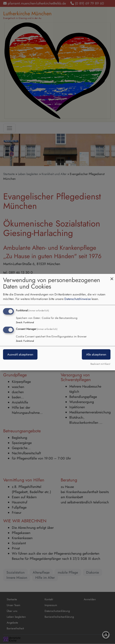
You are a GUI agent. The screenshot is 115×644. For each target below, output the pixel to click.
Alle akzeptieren (96, 354)
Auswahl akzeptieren (20, 354)
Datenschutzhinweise (78, 299)
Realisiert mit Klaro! (100, 364)
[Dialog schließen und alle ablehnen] (112, 276)
